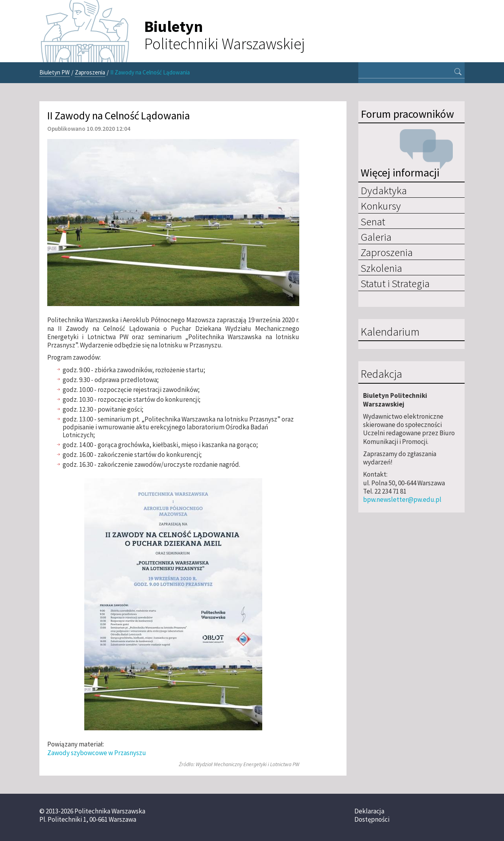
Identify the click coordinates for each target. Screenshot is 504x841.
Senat (373, 221)
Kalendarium (390, 332)
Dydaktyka (384, 190)
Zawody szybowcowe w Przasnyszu (97, 753)
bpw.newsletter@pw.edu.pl (402, 499)
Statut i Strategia (395, 283)
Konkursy (381, 206)
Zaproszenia (90, 72)
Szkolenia (381, 268)
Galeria (376, 237)
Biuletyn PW (55, 72)
